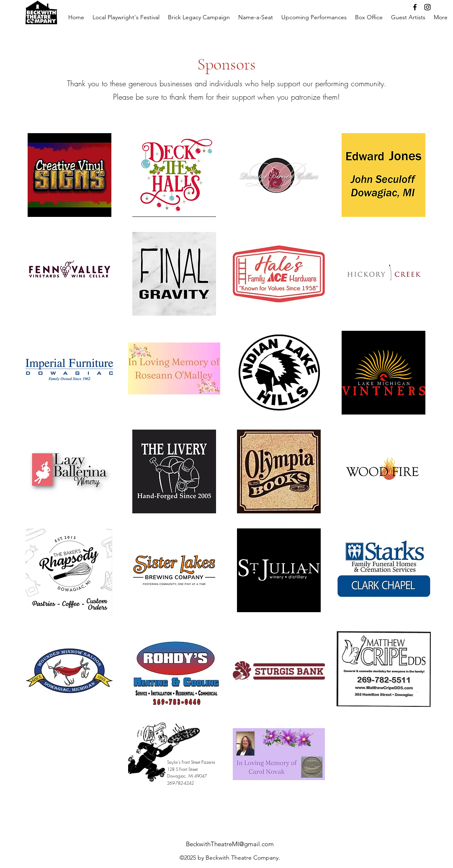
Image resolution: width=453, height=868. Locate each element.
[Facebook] (415, 7)
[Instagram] (427, 7)
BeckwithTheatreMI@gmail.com (230, 844)
